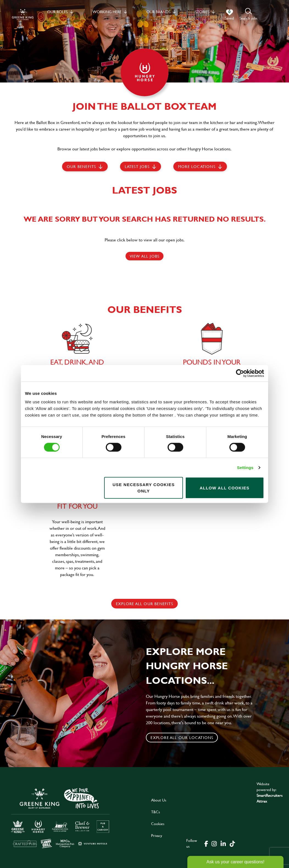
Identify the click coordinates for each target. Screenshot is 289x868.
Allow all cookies (225, 488)
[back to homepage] (23, 14)
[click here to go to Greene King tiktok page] (232, 843)
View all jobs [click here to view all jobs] (145, 256)
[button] (248, 14)
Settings (245, 467)
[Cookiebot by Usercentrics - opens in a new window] (240, 373)
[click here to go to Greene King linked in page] (223, 843)
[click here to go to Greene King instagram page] (214, 843)
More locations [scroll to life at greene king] (197, 166)
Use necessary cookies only (144, 488)
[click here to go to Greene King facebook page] (206, 843)
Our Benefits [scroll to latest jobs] (81, 166)
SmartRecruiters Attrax (269, 798)
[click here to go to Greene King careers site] (60, 818)
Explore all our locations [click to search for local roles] (182, 738)
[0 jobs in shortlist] (229, 15)
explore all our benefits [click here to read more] (144, 604)
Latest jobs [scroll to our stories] (137, 166)
